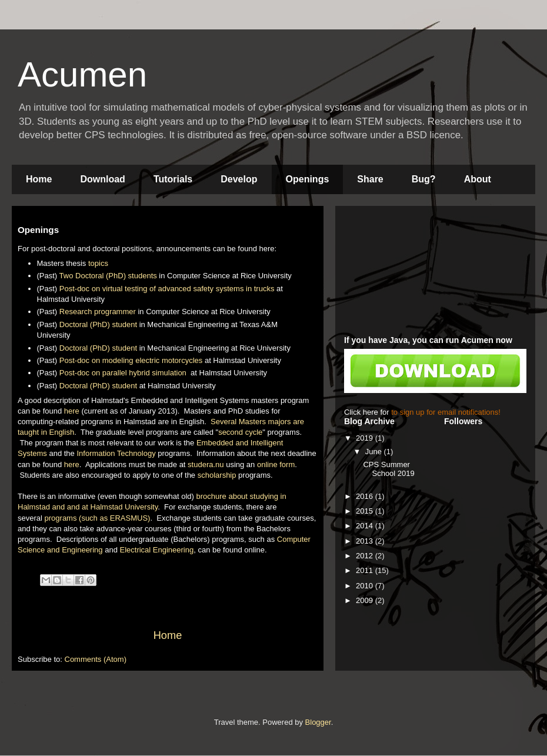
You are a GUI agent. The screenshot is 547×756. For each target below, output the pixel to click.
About (478, 179)
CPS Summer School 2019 (388, 469)
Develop (239, 179)
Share (370, 179)
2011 (366, 570)
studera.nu (206, 464)
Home (39, 179)
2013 (366, 541)
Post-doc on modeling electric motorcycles (131, 360)
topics (98, 263)
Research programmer (98, 312)
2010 (366, 586)
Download (102, 179)
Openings (308, 179)
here (72, 411)
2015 (366, 511)
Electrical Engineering (156, 550)
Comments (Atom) (96, 659)
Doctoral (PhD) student (98, 324)
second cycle (240, 432)
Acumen (82, 74)
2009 (366, 600)
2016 (366, 496)
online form (276, 464)
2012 (366, 556)
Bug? (424, 179)
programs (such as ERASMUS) (98, 518)
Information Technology (116, 453)
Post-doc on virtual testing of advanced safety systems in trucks (167, 289)
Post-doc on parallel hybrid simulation (124, 373)
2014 (366, 526)
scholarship (217, 475)
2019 (366, 438)
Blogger (318, 722)
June (375, 452)
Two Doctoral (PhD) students (108, 276)
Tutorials (173, 179)
